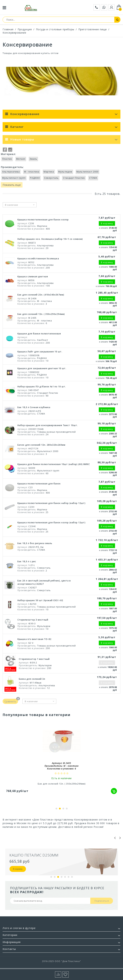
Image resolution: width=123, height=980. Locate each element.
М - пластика (32, 172)
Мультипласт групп (14, 178)
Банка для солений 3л (32, 679)
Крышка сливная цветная (33, 277)
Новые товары (22, 139)
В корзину (18, 869)
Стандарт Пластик (74, 178)
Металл (21, 159)
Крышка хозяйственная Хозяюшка (38, 259)
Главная (8, 29)
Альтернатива (11, 172)
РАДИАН (35, 178)
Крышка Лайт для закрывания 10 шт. (40, 352)
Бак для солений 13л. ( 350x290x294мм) (41, 314)
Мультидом (65, 172)
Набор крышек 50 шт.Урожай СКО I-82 (40, 600)
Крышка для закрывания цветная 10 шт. (42, 368)
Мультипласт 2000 (87, 172)
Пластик (7, 159)
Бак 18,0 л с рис (27, 561)
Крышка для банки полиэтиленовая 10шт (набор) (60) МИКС (54, 464)
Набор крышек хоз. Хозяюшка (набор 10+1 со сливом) (50, 239)
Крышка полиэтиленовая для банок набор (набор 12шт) (51, 503)
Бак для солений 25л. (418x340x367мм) (41, 295)
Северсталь (51, 178)
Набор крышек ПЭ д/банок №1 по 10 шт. (42, 387)
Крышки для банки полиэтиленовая (39, 334)
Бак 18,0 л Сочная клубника (34, 407)
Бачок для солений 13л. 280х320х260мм (41, 445)
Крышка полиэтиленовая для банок (39, 484)
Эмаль (33, 159)
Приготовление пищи (93, 29)
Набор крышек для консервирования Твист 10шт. (48, 425)
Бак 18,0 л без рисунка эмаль (35, 543)
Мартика (49, 172)
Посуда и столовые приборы (55, 29)
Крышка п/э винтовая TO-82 (34, 639)
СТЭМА (93, 178)
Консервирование (14, 33)
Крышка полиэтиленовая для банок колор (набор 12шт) (51, 523)
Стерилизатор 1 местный (34, 659)
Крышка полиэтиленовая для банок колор (43, 220)
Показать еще (12, 185)
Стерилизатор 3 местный (33, 620)
